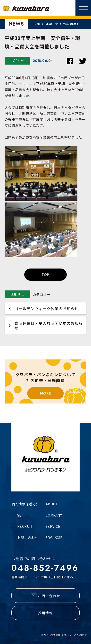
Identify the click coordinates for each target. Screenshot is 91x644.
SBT (21, 515)
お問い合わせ (28, 538)
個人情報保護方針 (25, 504)
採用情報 (46, 613)
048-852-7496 (45, 568)
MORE (46, 393)
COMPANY (54, 515)
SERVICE (53, 526)
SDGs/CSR (54, 538)
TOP (45, 275)
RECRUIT (25, 526)
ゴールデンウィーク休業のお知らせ (47, 308)
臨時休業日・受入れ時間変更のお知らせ (49, 325)
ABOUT (52, 504)
